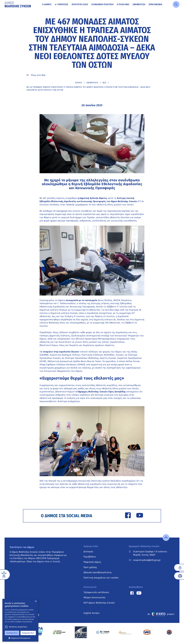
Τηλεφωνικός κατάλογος (96, 595)
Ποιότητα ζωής (80, 4)
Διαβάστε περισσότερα (24, 622)
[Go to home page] (18, 4)
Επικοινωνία (155, 4)
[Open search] (176, 4)
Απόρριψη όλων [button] (28, 633)
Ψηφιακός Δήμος (92, 564)
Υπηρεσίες (62, 4)
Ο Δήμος (47, 4)
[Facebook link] (126, 516)
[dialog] (20, 620)
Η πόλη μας (123, 4)
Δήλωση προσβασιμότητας (98, 575)
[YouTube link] (138, 516)
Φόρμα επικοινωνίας (94, 600)
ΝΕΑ (104, 83)
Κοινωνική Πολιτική (102, 4)
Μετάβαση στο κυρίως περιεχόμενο (5, 9)
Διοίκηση (88, 554)
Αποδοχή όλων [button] (12, 633)
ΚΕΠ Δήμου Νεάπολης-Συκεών (99, 605)
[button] (20, 638)
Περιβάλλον (90, 559)
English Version (92, 615)
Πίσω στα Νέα (38, 75)
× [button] (36, 601)
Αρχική (79, 83)
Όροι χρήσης (90, 570)
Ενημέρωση (139, 4)
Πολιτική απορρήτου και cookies (101, 580)
